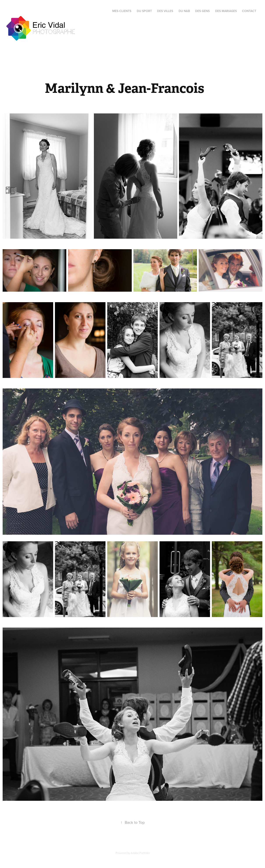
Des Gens (202, 11)
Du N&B (184, 11)
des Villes (165, 11)
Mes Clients (122, 11)
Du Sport (144, 11)
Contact (249, 11)
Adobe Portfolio (140, 853)
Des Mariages (226, 11)
